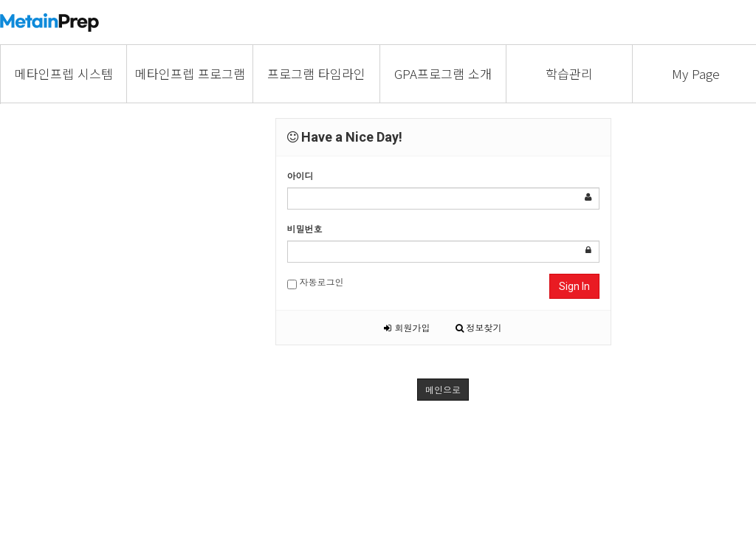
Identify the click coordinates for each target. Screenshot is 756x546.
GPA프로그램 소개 (443, 73)
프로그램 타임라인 (316, 73)
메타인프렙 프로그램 (190, 73)
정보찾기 (479, 327)
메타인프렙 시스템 (64, 73)
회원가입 (407, 327)
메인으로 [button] (443, 389)
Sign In (574, 286)
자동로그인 (316, 282)
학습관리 (569, 73)
